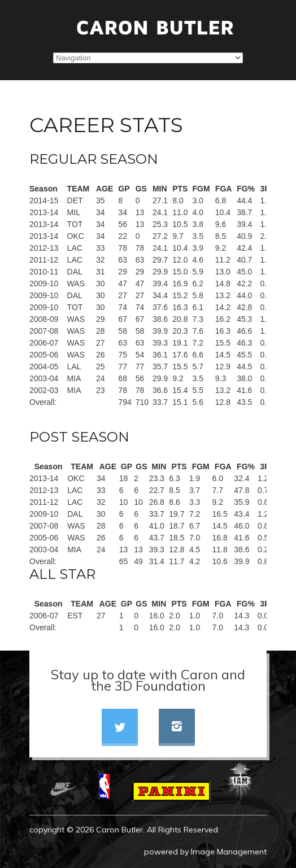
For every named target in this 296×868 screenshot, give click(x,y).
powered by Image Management (205, 852)
